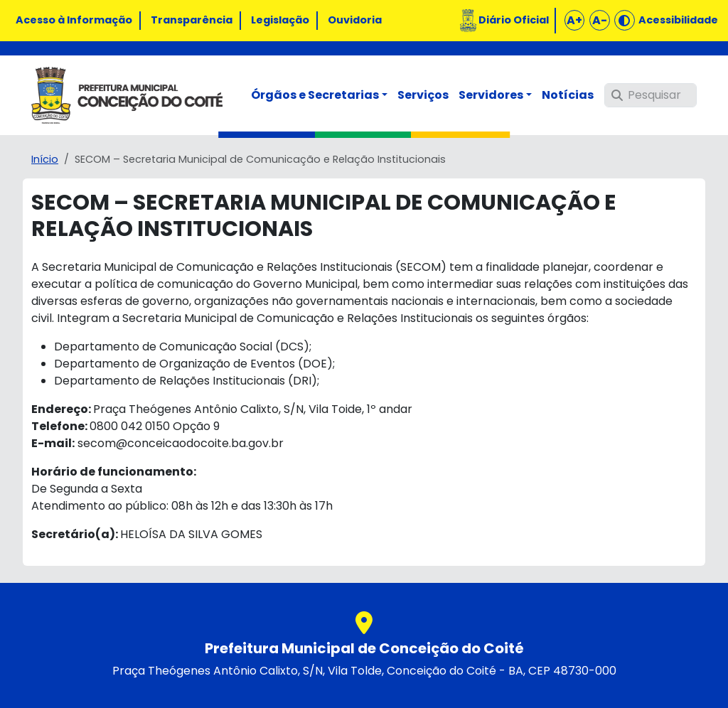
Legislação (280, 20)
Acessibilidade (678, 20)
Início (45, 159)
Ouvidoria (355, 20)
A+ (574, 20)
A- (600, 20)
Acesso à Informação (74, 20)
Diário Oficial (514, 20)
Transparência (192, 20)
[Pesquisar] (651, 95)
